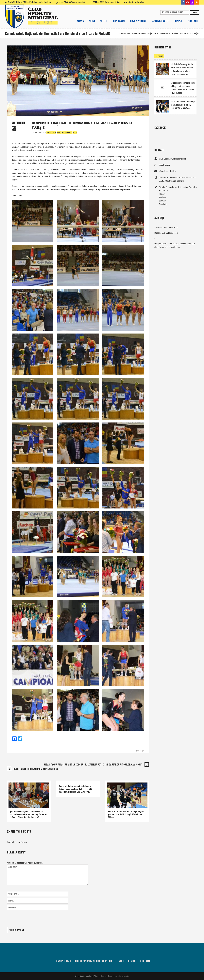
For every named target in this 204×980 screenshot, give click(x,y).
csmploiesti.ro (164, 165)
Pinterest (24, 842)
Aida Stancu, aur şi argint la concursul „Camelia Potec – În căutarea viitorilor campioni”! (93, 765)
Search (195, 12)
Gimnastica (130, 33)
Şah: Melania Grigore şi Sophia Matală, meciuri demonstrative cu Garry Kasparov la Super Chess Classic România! (28, 814)
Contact (145, 961)
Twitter (17, 842)
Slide (75, 132)
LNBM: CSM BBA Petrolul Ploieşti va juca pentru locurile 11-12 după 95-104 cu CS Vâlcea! (126, 814)
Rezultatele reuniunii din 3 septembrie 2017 (37, 769)
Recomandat (67, 132)
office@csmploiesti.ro (136, 2)
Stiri (121, 961)
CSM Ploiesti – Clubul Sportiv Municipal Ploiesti (85, 961)
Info (59, 132)
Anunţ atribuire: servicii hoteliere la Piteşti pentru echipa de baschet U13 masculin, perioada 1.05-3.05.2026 (76, 789)
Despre (132, 961)
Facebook (11, 842)
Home (122, 33)
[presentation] (29, 919)
